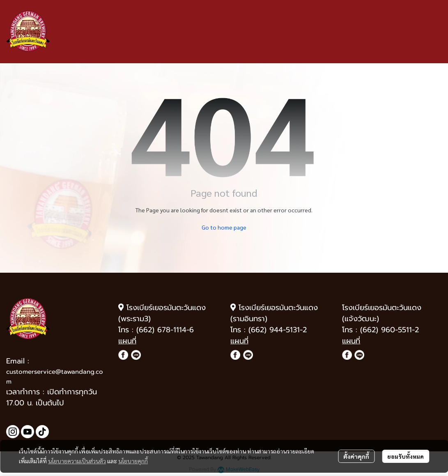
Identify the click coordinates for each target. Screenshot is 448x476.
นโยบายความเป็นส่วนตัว (77, 461)
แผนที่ (127, 341)
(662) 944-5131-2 (278, 330)
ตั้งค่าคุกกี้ (356, 456)
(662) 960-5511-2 (389, 330)
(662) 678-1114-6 (165, 330)
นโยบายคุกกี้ (133, 461)
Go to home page (224, 227)
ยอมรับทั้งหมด (405, 456)
